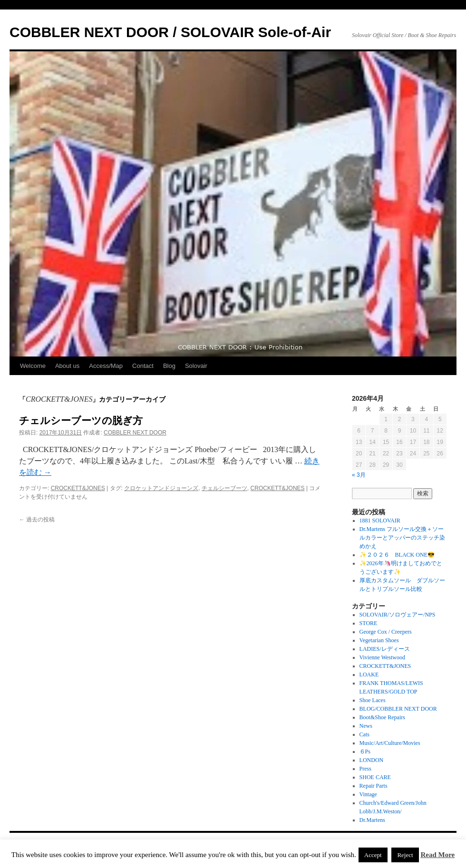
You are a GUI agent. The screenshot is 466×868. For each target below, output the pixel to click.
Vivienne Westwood (382, 657)
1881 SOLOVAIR (380, 521)
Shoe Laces (373, 700)
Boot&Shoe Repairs (382, 717)
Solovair (196, 366)
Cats (364, 734)
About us (67, 366)
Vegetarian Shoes (379, 640)
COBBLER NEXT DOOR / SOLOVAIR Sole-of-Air (170, 32)
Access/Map (106, 366)
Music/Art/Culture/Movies (390, 743)
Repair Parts (374, 786)
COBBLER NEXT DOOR (135, 433)
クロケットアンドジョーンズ (161, 488)
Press (365, 769)
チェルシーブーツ (224, 488)
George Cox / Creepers (386, 632)
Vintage (368, 794)
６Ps (365, 752)
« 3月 (359, 475)
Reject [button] (405, 855)
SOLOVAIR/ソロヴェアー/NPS (398, 615)
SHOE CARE (375, 777)
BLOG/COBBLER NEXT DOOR (398, 709)
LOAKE (369, 675)
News (366, 726)
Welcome (33, 366)
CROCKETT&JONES (78, 488)
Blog (169, 366)
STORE (369, 623)
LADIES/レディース (385, 649)
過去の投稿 (37, 520)
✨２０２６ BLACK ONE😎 (397, 555)
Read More (437, 855)
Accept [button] (373, 855)
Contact (143, 366)
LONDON (372, 760)
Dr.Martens (372, 820)
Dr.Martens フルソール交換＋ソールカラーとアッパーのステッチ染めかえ (402, 538)
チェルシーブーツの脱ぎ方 (81, 420)
